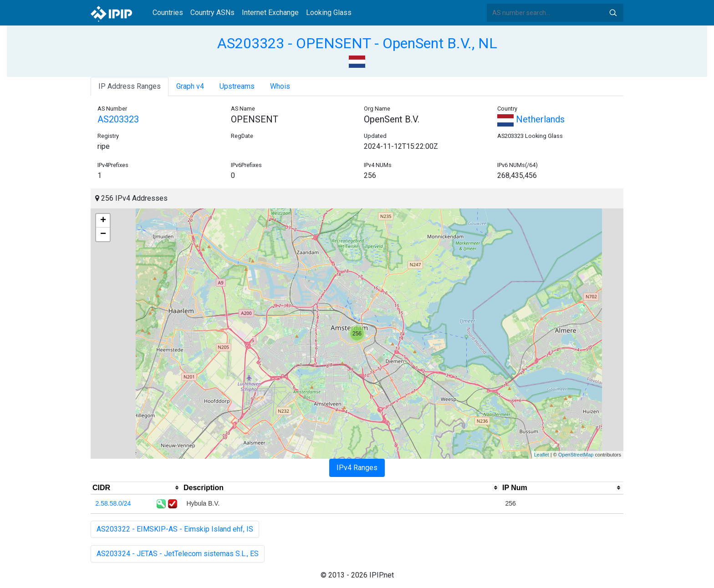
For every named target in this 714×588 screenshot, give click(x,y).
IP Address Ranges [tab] (130, 86)
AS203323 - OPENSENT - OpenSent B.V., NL (357, 43)
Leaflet (542, 455)
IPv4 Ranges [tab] (357, 468)
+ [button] (103, 221)
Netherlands (531, 119)
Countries (168, 13)
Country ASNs (212, 13)
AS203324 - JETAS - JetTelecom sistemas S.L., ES (178, 554)
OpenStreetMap (576, 455)
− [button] (103, 234)
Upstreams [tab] (237, 86)
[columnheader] (136, 488)
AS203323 (118, 119)
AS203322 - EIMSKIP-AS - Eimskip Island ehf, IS (175, 529)
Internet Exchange (270, 13)
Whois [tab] (280, 86)
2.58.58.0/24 (113, 503)
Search (613, 13)
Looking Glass (329, 13)
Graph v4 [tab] (190, 86)
